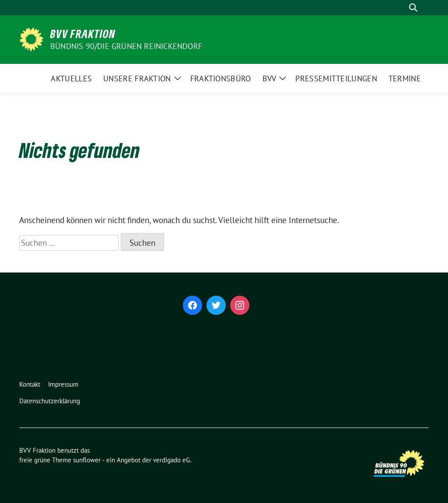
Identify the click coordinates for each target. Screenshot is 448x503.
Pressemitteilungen (336, 79)
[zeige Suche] (413, 8)
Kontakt (30, 384)
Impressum (63, 384)
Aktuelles (71, 79)
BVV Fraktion (83, 34)
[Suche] (401, 8)
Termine (405, 79)
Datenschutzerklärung (50, 401)
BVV (269, 79)
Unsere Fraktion (137, 79)
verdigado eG (171, 460)
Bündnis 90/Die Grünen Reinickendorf (126, 46)
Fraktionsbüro (221, 79)
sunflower (87, 460)
